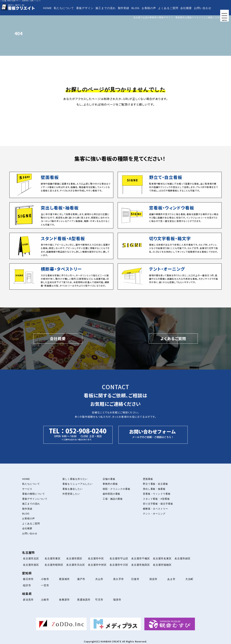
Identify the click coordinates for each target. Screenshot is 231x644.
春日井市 (28, 579)
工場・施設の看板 (113, 499)
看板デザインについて (35, 499)
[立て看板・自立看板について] (170, 185)
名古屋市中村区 (97, 565)
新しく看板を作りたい (75, 479)
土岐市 (45, 600)
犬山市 (99, 579)
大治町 (189, 579)
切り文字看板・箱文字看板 (158, 504)
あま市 (171, 579)
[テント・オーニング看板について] (170, 277)
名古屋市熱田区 (141, 565)
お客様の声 (149, 8)
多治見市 (28, 600)
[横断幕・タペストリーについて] (61, 277)
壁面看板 (148, 479)
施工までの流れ (106, 8)
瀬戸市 (81, 579)
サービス (27, 489)
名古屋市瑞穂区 (162, 565)
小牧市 (45, 579)
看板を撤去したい (73, 489)
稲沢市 (27, 585)
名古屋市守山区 (119, 558)
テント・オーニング (154, 514)
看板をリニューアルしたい (78, 484)
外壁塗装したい (71, 494)
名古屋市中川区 (119, 565)
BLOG (135, 8)
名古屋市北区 (31, 558)
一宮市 (45, 585)
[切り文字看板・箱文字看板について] (170, 246)
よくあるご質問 (168, 8)
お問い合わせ (203, 8)
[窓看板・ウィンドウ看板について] (170, 215)
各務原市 (64, 600)
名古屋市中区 (96, 558)
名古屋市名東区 (162, 558)
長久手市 (119, 579)
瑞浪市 (117, 600)
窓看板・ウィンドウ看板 (157, 494)
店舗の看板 (109, 479)
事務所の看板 (110, 484)
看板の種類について (34, 494)
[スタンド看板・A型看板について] (61, 246)
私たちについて (64, 8)
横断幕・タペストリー (156, 509)
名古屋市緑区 (183, 558)
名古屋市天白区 (76, 565)
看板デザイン (85, 8)
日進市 (135, 579)
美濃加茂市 (84, 600)
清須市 (153, 579)
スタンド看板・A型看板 (156, 499)
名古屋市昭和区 (54, 565)
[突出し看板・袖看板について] (61, 215)
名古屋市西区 (74, 558)
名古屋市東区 (53, 558)
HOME (47, 8)
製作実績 (124, 8)
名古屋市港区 (31, 565)
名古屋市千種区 (141, 558)
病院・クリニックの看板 (117, 489)
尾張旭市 (64, 579)
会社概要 (186, 8)
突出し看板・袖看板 (154, 489)
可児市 (99, 600)
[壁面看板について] (61, 185)
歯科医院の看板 (112, 494)
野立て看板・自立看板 (156, 484)
